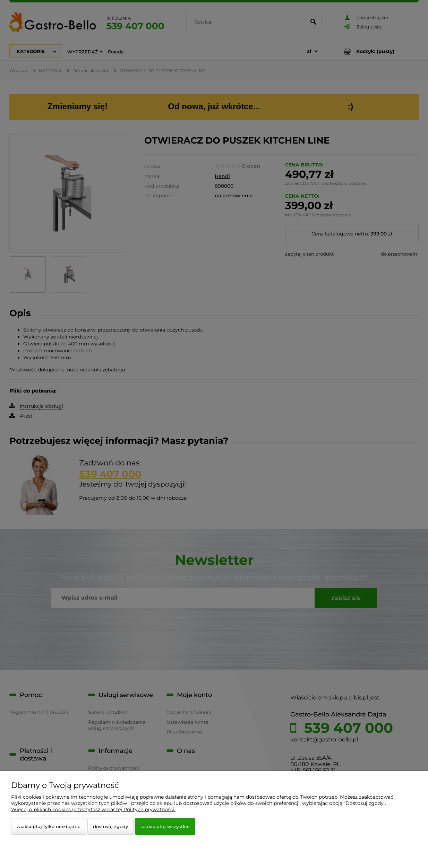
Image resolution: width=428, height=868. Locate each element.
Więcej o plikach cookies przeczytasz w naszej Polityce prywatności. (93, 809)
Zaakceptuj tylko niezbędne (49, 826)
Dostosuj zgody (110, 826)
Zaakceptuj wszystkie (165, 826)
